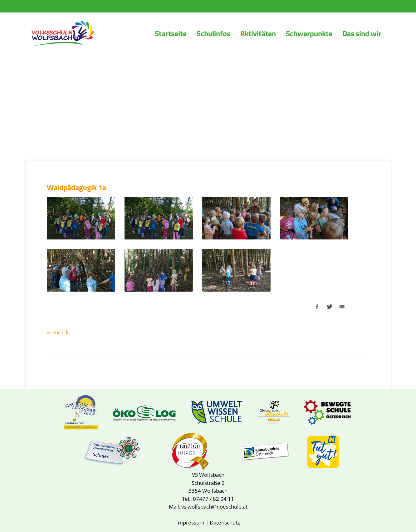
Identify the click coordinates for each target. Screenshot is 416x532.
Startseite (171, 33)
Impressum (190, 522)
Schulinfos (213, 33)
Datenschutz (225, 522)
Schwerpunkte (309, 33)
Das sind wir (362, 33)
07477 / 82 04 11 (213, 499)
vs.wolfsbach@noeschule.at (214, 507)
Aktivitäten (258, 33)
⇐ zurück (58, 332)
